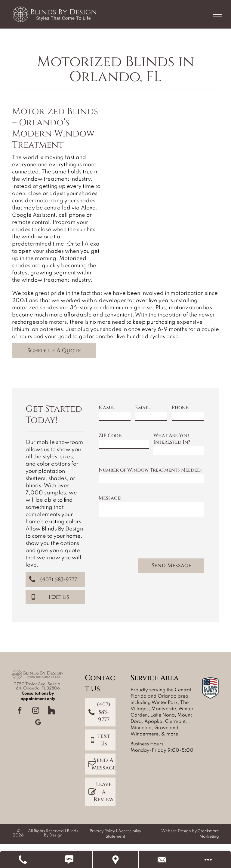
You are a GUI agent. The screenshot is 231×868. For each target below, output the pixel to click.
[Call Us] (23, 860)
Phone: (180, 408)
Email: (143, 408)
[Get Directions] (116, 860)
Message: (110, 498)
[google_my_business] (38, 723)
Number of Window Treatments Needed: (150, 470)
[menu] (218, 14)
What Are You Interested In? (172, 439)
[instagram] (36, 711)
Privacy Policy (102, 831)
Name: (106, 408)
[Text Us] (69, 860)
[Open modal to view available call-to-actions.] (208, 860)
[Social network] (52, 711)
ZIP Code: (110, 436)
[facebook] (20, 711)
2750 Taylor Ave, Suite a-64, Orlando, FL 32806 (38, 686)
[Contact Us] (162, 860)
